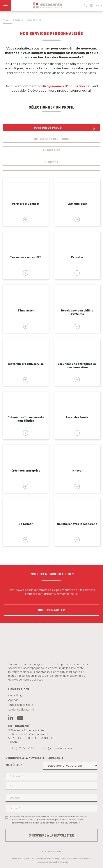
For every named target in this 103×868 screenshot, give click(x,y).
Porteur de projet (49, 128)
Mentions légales (21, 859)
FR (99, 6)
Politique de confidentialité (44, 859)
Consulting (15, 695)
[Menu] (6, 6)
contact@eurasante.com (54, 748)
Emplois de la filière (21, 705)
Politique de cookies (46, 862)
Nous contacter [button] (51, 610)
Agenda (13, 700)
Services (18, 20)
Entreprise (51, 150)
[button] (86, 5)
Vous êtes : (14, 765)
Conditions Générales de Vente (75, 859)
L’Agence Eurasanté (21, 710)
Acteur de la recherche (52, 139)
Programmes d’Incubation (64, 86)
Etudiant (51, 162)
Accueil (7, 20)
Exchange (63, 862)
